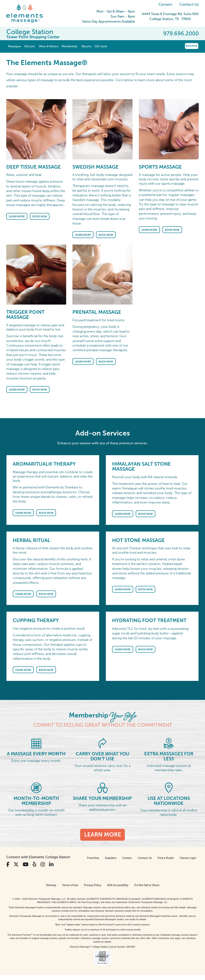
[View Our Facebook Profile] (8, 864)
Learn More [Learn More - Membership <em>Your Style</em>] (103, 835)
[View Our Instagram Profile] (43, 864)
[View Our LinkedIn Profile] (51, 864)
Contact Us (189, 4)
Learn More (17, 216)
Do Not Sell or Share (147, 885)
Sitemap (51, 885)
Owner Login (188, 858)
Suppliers (111, 858)
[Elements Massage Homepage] (28, 13)
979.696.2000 (181, 33)
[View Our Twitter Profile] (16, 864)
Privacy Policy (93, 885)
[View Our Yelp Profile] (34, 864)
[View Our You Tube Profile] (26, 864)
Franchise (93, 858)
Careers (165, 4)
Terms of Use (70, 885)
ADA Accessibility (118, 885)
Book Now (192, 46)
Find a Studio (166, 858)
